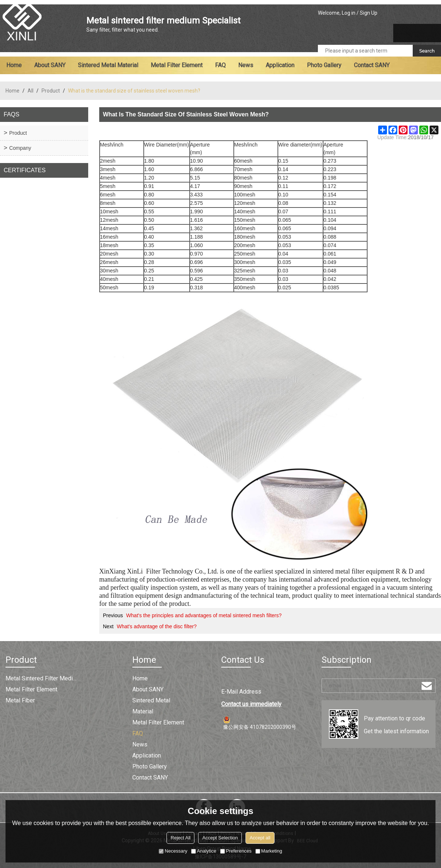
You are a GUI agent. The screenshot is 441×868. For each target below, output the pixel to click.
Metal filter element (177, 65)
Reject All (180, 838)
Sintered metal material (108, 65)
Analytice (204, 851)
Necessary (173, 851)
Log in (349, 13)
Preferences (236, 851)
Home (14, 65)
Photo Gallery (324, 65)
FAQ (220, 65)
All (31, 91)
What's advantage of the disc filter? (157, 626)
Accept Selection (220, 838)
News (246, 65)
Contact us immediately (251, 704)
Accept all (260, 838)
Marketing (269, 851)
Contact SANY (372, 65)
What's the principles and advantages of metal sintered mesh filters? (204, 615)
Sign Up (369, 13)
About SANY (50, 65)
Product (51, 91)
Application (280, 65)
